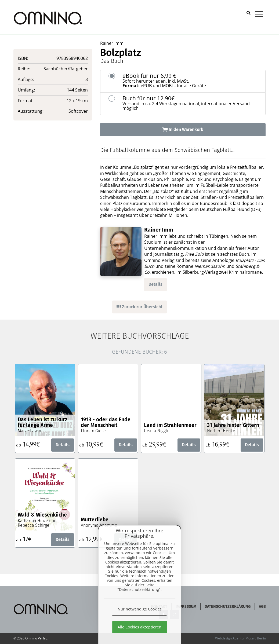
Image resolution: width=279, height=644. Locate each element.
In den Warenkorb (183, 129)
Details (155, 284)
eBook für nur (192, 80)
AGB (262, 607)
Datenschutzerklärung (228, 607)
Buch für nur (192, 103)
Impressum (186, 607)
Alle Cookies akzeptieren (139, 627)
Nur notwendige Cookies (140, 609)
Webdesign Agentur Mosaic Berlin (240, 638)
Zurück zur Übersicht (139, 307)
